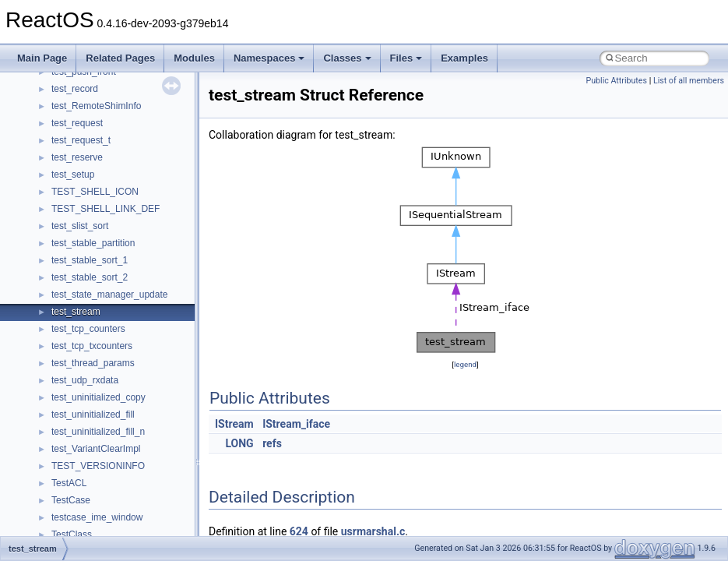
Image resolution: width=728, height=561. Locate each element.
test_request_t (81, 140)
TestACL (69, 483)
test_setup (73, 175)
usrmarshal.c (373, 531)
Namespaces (269, 58)
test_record (75, 89)
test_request (77, 123)
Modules (194, 58)
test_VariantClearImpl (96, 449)
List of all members (689, 81)
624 (299, 531)
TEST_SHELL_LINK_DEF (106, 209)
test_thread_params (93, 363)
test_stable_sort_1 (90, 260)
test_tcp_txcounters (92, 346)
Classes (347, 58)
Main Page (42, 58)
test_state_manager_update (109, 295)
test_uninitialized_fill (93, 415)
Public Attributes (616, 81)
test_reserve (77, 157)
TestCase (71, 500)
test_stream (76, 312)
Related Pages (120, 58)
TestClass (72, 535)
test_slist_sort (80, 226)
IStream (234, 424)
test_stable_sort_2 (90, 277)
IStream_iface (296, 424)
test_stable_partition (93, 243)
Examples (464, 58)
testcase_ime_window (97, 517)
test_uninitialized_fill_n (98, 432)
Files (406, 58)
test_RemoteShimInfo (96, 106)
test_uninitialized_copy (98, 397)
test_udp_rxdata (85, 380)
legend (465, 364)
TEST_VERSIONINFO (98, 466)
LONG (239, 443)
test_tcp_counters (88, 329)
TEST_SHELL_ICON (95, 192)
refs (272, 443)
